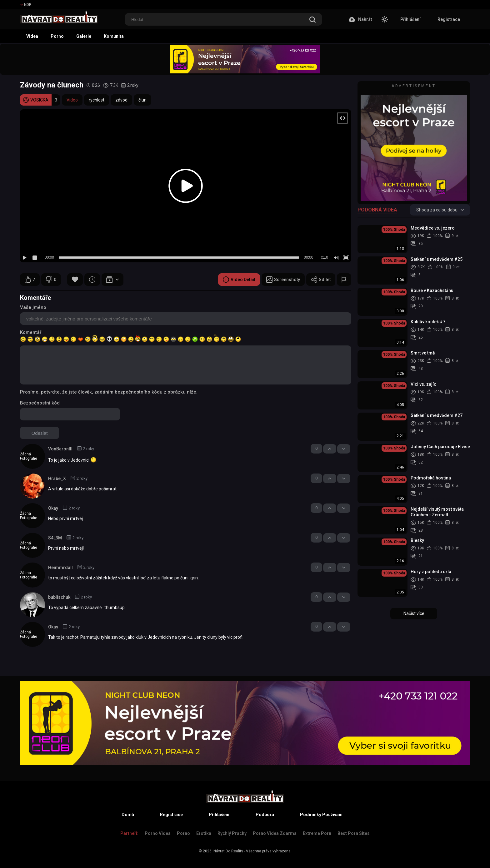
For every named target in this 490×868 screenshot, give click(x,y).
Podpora (265, 815)
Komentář (31, 332)
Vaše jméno (33, 307)
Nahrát (360, 19)
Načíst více (414, 613)
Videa (32, 36)
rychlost (97, 100)
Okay (53, 508)
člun (142, 100)
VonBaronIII (60, 449)
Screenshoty (283, 280)
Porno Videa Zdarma (275, 833)
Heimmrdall (60, 568)
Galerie (84, 36)
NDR (26, 5)
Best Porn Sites (354, 833)
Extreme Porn (317, 833)
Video (72, 100)
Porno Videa (158, 833)
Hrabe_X (57, 479)
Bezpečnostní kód (40, 403)
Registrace (449, 19)
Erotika (204, 833)
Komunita (114, 36)
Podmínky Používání (321, 815)
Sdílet (321, 280)
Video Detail (239, 280)
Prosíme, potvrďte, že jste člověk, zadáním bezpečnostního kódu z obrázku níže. (109, 392)
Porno (57, 36)
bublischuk (59, 597)
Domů (128, 815)
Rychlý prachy (232, 833)
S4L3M (55, 538)
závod (121, 100)
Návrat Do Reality (228, 851)
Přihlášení (410, 19)
